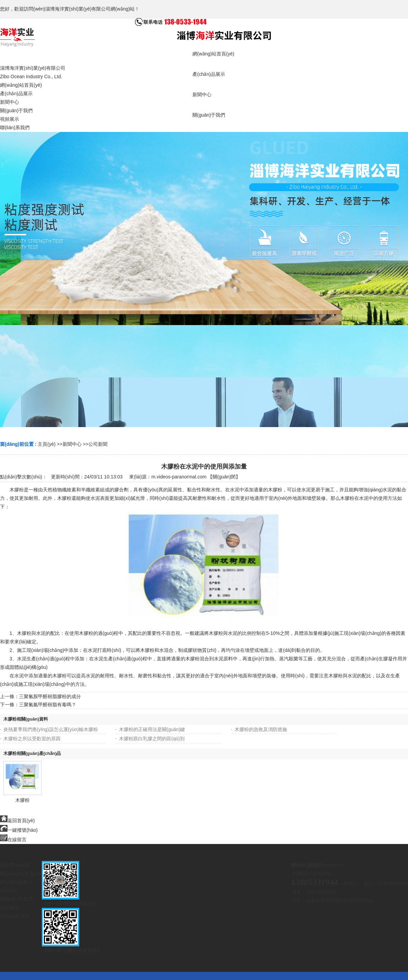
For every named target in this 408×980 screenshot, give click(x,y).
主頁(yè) (47, 444)
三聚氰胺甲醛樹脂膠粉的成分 (50, 696)
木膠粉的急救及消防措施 (261, 729)
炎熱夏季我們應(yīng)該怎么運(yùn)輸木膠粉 (51, 729)
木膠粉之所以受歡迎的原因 (32, 739)
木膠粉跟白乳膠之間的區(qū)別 (152, 739)
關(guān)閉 (224, 477)
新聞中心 (72, 444)
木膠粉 (22, 800)
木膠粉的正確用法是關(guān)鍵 (152, 729)
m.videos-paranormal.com (179, 477)
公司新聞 (98, 444)
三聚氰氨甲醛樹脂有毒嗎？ (48, 705)
